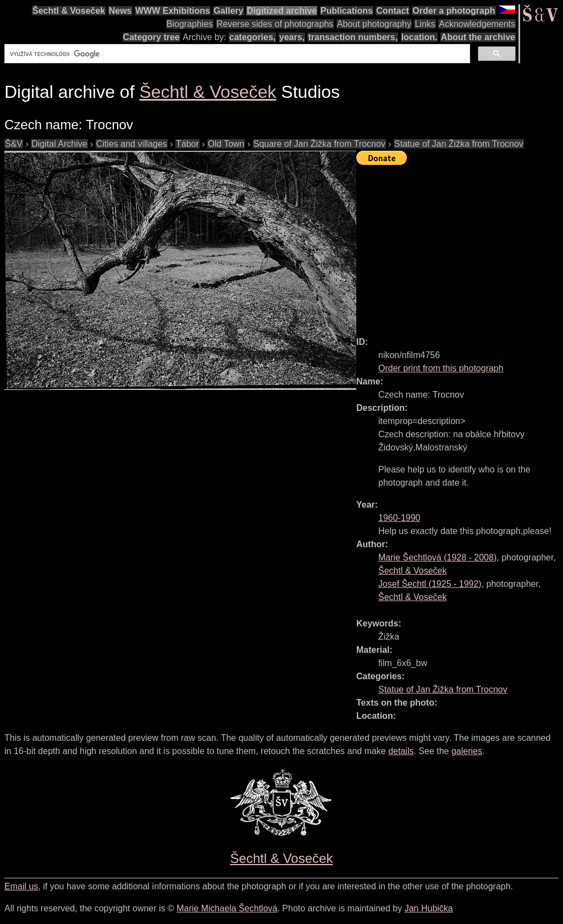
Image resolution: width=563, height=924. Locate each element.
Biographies (190, 24)
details (401, 751)
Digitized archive (282, 11)
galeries (467, 751)
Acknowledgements (477, 24)
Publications (347, 11)
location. (420, 37)
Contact (393, 11)
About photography (374, 24)
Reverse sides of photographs (275, 24)
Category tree (151, 37)
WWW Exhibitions (173, 11)
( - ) (437, 557)
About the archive (478, 37)
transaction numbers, (353, 37)
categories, (252, 37)
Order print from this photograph (441, 368)
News (120, 11)
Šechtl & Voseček (69, 11)
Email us (21, 886)
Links (425, 24)
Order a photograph (454, 11)
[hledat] (236, 54)
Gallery (228, 11)
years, (292, 37)
